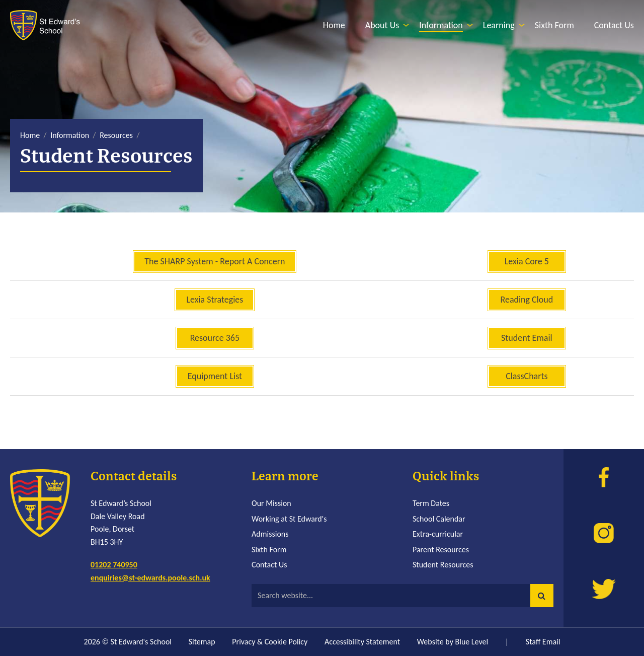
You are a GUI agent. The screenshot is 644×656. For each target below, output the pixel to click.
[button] (542, 596)
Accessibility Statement (362, 642)
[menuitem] (334, 25)
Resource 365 (215, 338)
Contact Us (269, 565)
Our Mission (271, 503)
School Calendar (439, 519)
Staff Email (543, 642)
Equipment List (215, 376)
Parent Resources (441, 550)
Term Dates (431, 503)
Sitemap (202, 642)
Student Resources (443, 565)
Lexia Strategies (215, 300)
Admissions (270, 534)
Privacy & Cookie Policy (270, 642)
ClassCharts (527, 376)
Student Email (527, 338)
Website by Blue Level (453, 642)
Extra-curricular (438, 534)
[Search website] (403, 596)
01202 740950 (114, 565)
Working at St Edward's (289, 519)
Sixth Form (269, 550)
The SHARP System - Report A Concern (215, 261)
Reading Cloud (527, 300)
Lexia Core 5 (527, 261)
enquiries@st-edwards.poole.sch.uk (150, 578)
